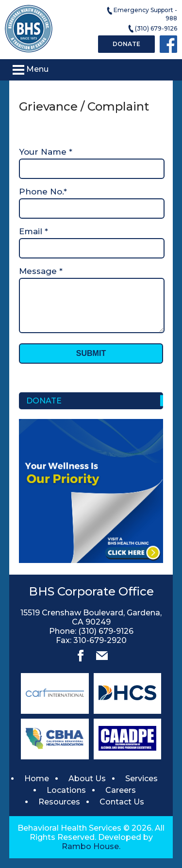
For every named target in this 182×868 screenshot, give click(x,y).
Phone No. (43, 192)
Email (33, 231)
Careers (121, 800)
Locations (66, 800)
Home (37, 788)
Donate (126, 44)
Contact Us (122, 812)
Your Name (46, 152)
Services (141, 788)
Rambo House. (91, 856)
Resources (59, 812)
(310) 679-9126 (152, 29)
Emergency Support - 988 (141, 14)
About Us (87, 788)
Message (41, 271)
